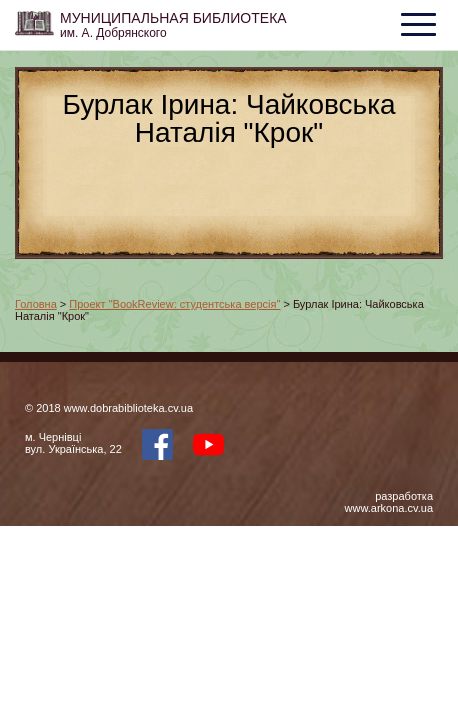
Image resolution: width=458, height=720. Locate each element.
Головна (36, 304)
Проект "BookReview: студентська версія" (174, 304)
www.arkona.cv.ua (389, 508)
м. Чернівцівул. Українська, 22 (73, 443)
